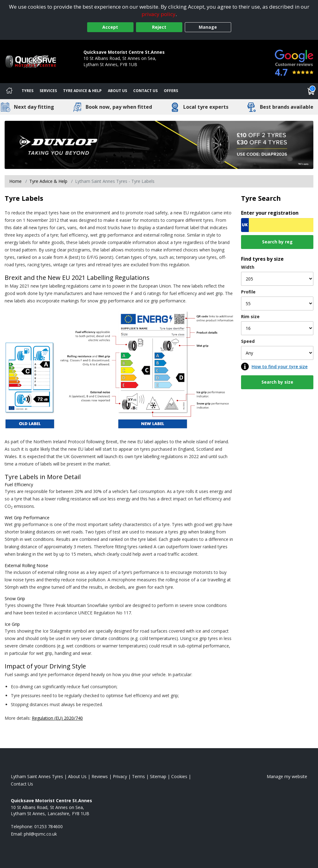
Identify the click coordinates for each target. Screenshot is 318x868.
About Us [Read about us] (77, 776)
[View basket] (311, 91)
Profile (248, 292)
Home (15, 181)
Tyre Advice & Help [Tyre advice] (82, 91)
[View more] (159, 145)
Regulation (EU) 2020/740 (57, 718)
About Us (117, 91)
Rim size (250, 316)
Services (48, 91)
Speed (248, 341)
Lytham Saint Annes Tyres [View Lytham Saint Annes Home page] (37, 776)
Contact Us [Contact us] (145, 91)
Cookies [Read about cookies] (179, 776)
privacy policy (159, 14)
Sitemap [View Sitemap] (158, 776)
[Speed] (277, 353)
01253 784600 (98, 71)
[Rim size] (277, 328)
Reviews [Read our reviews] (100, 776)
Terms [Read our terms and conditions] (138, 776)
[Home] (9, 91)
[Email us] (40, 834)
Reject (159, 27)
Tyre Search (261, 198)
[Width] (277, 279)
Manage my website (287, 776)
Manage (208, 27)
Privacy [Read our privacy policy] (120, 776)
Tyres (28, 91)
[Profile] (277, 303)
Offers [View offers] (171, 91)
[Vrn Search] (277, 225)
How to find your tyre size (280, 367)
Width (248, 267)
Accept (110, 27)
